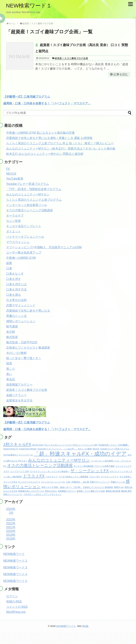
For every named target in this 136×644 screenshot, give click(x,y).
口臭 (9, 268)
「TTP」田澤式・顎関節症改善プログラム (34, 189)
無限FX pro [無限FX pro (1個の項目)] (119, 487)
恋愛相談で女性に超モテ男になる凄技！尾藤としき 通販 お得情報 (49, 138)
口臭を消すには (16, 284)
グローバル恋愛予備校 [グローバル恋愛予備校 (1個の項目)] (104, 466)
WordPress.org (16, 612)
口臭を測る (14, 295)
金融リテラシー (16, 395)
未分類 (11, 332)
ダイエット (14, 231)
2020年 (11, 531)
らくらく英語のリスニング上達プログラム (34, 200)
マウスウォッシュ (18, 242)
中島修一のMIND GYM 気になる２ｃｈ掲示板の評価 (40, 133)
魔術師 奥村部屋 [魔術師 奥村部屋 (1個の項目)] (113, 491)
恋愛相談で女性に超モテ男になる (28, 311)
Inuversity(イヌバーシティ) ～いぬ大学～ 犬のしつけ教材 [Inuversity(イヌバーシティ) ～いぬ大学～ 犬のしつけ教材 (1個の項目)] (65, 449)
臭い (9, 374)
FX (8, 169)
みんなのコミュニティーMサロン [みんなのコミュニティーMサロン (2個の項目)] (59, 460)
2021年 (11, 527)
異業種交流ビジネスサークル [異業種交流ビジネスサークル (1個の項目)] (31, 491)
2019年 (11, 535)
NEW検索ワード (14, 554)
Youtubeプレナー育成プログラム (28, 184)
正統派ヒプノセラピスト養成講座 (28, 348)
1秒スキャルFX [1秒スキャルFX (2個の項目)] (17, 444)
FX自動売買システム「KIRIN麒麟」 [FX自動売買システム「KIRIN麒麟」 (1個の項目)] (114, 445)
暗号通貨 (12, 326)
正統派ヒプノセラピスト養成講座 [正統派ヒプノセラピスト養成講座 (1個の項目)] (98, 487)
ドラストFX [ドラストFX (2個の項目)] (34, 476)
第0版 (85, 626)
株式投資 (12, 337)
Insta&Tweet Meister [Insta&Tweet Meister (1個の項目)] (28, 449)
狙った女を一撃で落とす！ (24, 358)
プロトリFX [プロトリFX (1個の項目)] (95, 477)
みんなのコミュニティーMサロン (28, 194)
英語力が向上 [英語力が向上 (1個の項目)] (51, 491)
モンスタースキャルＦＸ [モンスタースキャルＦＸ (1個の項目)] (29, 482)
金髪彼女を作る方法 (19, 400)
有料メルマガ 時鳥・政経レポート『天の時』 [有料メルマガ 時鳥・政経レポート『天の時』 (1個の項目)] (62, 487)
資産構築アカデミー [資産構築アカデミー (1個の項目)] (67, 491)
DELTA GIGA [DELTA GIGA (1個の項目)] (38, 445)
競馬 (9, 363)
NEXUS (11, 174)
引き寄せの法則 (16, 300)
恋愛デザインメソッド (21, 305)
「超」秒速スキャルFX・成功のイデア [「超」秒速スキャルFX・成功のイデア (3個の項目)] (80, 454)
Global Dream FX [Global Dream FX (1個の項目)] (11, 449)
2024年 (11, 509)
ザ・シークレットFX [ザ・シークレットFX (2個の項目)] (90, 471)
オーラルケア (15, 216)
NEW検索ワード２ (15, 561)
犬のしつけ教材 (16, 353)
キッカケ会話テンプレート (24, 226)
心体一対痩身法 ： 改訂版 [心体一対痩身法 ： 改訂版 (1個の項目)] (77, 482)
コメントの (17, 607)
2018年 (11, 539)
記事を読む (121, 74)
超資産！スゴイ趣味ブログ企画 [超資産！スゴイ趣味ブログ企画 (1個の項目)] (91, 491)
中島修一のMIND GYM (21, 258)
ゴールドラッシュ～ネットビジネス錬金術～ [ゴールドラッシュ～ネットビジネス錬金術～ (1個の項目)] (50, 471)
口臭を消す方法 (16, 289)
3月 (11, 513)
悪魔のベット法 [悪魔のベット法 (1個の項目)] (118, 482)
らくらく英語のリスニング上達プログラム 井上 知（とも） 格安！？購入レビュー (60, 143)
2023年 (11, 520)
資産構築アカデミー (19, 385)
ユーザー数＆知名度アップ (24, 253)
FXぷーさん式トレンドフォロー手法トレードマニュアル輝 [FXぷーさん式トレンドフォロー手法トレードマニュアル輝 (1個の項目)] (71, 445)
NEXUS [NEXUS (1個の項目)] (96, 449)
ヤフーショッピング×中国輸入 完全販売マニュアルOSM (44, 247)
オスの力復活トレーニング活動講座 (30, 210)
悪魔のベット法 (16, 316)
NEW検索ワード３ (15, 567)
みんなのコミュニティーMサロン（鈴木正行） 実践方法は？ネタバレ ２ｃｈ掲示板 (61, 149)
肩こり (11, 369)
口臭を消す (14, 279)
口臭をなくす (15, 274)
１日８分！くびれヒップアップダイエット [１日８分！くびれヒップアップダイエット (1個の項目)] (42, 494)
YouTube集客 (15, 179)
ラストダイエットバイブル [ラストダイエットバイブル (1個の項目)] (53, 482)
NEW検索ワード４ (15, 574)
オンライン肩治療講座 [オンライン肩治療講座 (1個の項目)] (84, 466)
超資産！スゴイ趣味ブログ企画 (71, 58)
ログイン (12, 596)
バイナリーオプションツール (25, 237)
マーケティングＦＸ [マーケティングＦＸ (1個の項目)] (110, 477)
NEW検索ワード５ (15, 581)
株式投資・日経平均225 (22, 342)
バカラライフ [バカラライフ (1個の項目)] (51, 477)
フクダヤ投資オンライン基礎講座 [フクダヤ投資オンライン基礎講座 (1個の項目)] (73, 477)
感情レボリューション (21, 321)
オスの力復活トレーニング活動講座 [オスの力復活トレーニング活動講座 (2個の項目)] (40, 465)
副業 (9, 263)
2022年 (11, 523)
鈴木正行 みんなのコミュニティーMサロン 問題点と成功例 (45, 154)
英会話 (11, 379)
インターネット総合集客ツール (27, 205)
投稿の (14, 601)
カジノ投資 (14, 221)
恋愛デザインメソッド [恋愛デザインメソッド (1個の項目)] (100, 482)
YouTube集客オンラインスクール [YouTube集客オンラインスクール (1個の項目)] (18, 455)
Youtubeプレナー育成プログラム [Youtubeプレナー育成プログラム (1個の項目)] (115, 449)
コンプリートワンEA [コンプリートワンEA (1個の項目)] (19, 471)
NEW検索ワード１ (29, 6)
